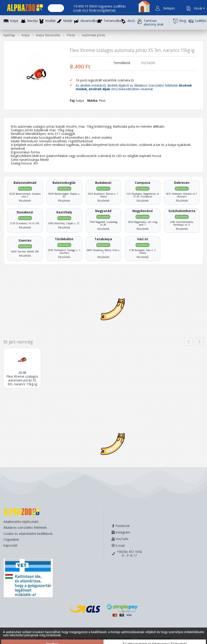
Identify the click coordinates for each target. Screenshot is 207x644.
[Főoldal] (23, 8)
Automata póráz (94, 35)
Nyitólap (9, 35)
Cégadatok (11, 539)
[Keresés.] (56, 8)
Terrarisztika (113, 21)
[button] (169, 8)
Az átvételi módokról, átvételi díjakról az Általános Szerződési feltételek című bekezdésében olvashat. (134, 87)
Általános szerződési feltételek (25, 527)
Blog (179, 21)
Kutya (14, 21)
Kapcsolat (10, 545)
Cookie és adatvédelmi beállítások (28, 534)
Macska (33, 21)
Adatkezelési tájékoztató (21, 522)
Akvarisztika (89, 21)
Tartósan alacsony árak (150, 22)
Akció (127, 21)
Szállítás (196, 21)
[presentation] (189, 342)
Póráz (71, 35)
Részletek (25, 201)
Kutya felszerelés (48, 35)
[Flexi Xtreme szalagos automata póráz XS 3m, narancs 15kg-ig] (22, 368)
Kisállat (51, 21)
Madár (68, 21)
